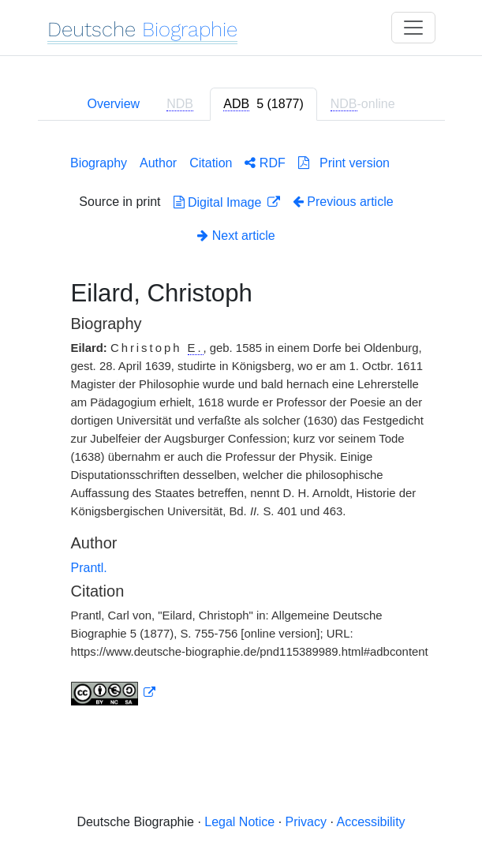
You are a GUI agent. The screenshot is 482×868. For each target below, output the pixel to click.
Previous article (343, 202)
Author (158, 163)
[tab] (263, 104)
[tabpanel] (241, 427)
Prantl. (89, 568)
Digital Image (219, 202)
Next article (236, 236)
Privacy (306, 822)
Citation (211, 163)
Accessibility (370, 822)
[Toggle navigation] (413, 28)
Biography (99, 163)
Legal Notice (239, 822)
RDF (265, 163)
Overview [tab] (113, 104)
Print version (344, 163)
